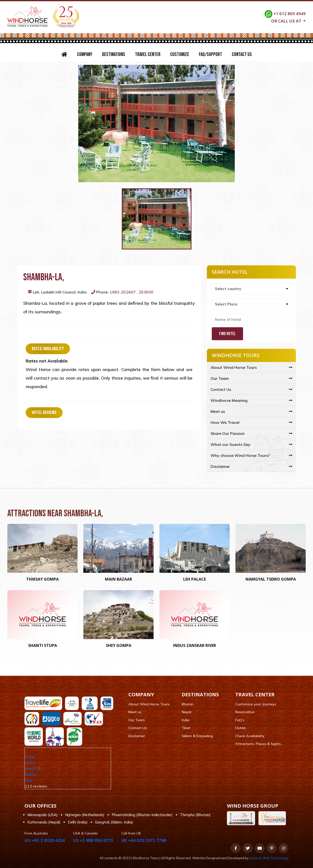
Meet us (218, 411)
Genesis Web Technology (269, 858)
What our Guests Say (230, 444)
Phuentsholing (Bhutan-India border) (142, 815)
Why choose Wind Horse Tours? (240, 455)
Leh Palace (195, 579)
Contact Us (242, 54)
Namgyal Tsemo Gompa (271, 579)
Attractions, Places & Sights (258, 744)
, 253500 (145, 292)
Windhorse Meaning (229, 400)
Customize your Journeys (256, 704)
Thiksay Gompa (42, 579)
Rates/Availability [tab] (48, 349)
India (186, 720)
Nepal (186, 712)
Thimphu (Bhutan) (195, 815)
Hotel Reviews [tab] (44, 413)
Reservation (245, 712)
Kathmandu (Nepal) (44, 822)
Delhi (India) (78, 822)
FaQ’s (240, 720)
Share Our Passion (228, 433)
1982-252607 (123, 292)
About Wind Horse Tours (234, 367)
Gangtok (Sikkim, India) (114, 822)
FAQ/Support (210, 54)
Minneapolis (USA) (43, 815)
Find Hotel (227, 334)
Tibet (186, 728)
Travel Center (148, 54)
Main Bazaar (118, 579)
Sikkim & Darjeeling (197, 736)
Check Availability (250, 736)
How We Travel (225, 422)
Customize (180, 54)
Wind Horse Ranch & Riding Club (32, 768)
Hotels (240, 728)
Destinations (114, 54)
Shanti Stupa (43, 645)
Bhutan (188, 704)
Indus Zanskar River (195, 645)
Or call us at (287, 21)
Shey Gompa (119, 645)
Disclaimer (220, 466)
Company (85, 54)
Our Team (220, 378)
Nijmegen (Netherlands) (85, 815)
